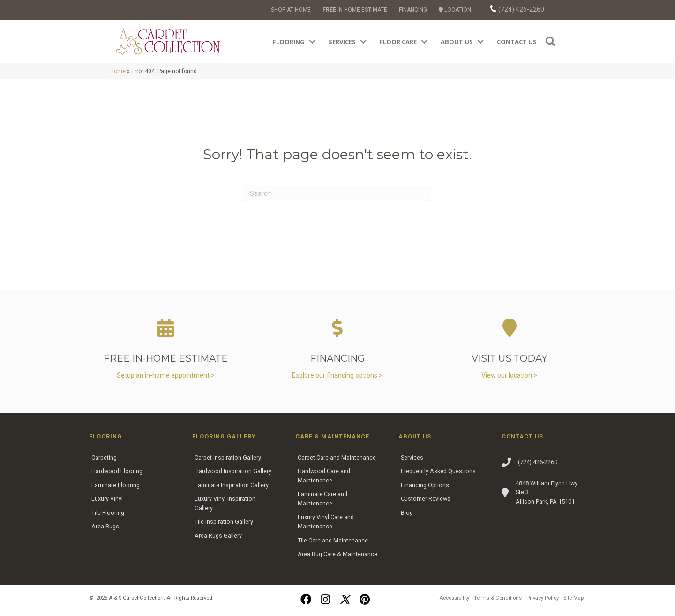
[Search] (337, 193)
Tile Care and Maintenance (333, 540)
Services (342, 42)
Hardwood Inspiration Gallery (233, 471)
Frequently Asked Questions (438, 471)
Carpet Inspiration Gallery (228, 457)
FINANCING (413, 10)
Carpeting (104, 457)
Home (118, 71)
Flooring (289, 42)
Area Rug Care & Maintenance (337, 554)
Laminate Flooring (116, 485)
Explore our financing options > (337, 375)
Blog (407, 513)
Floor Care (398, 42)
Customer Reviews (426, 499)
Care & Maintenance (332, 436)
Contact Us (517, 42)
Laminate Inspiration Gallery (232, 485)
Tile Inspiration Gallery (224, 522)
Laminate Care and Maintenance (322, 499)
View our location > (509, 375)
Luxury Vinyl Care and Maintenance (326, 522)
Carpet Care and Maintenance (337, 457)
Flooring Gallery (224, 436)
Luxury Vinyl (107, 499)
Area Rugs (105, 526)
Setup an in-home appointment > (166, 375)
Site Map (574, 598)
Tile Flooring (108, 513)
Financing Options (425, 485)
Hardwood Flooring (117, 471)
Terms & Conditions (498, 598)
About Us (457, 42)
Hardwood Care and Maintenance (324, 476)
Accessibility (454, 598)
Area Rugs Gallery (218, 536)
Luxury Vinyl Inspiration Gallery (225, 503)
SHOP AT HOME (291, 10)
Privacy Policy (543, 598)
